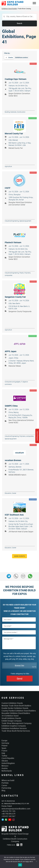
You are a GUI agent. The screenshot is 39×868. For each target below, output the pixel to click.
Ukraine (5, 761)
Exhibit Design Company (12, 721)
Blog (3, 790)
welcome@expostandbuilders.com (16, 809)
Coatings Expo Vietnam (16, 79)
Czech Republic (8, 758)
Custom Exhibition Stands (12, 703)
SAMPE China (11, 406)
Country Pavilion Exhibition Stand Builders (19, 711)
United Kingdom (8, 763)
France (4, 751)
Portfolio (5, 783)
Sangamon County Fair (15, 297)
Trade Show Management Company (17, 723)
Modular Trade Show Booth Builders (16, 706)
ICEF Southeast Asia (14, 515)
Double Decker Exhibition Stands (15, 708)
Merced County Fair (14, 134)
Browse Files (19, 665)
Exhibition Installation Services (14, 728)
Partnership (6, 788)
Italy (3, 753)
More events (20, 556)
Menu (34, 3)
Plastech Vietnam (13, 242)
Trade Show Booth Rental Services (16, 731)
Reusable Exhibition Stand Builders (16, 713)
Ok (20, 865)
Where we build (8, 780)
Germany (5, 743)
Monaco (5, 766)
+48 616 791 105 (8, 811)
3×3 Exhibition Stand (10, 716)
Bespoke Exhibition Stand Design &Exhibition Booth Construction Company (15, 838)
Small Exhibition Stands (11, 718)
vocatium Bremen (13, 460)
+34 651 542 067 (8, 816)
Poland (4, 746)
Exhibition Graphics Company (14, 726)
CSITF (8, 188)
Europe (4, 740)
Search (19, 23)
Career (4, 785)
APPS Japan (11, 351)
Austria (5, 768)
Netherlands (7, 771)
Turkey (4, 756)
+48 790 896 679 (8, 814)
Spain (4, 748)
